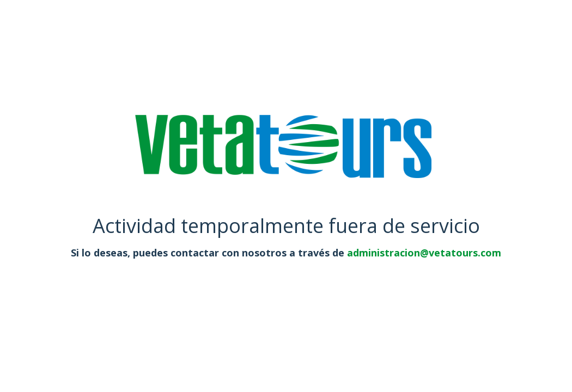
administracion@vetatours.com (424, 253)
